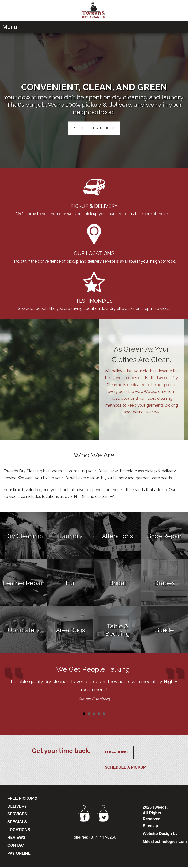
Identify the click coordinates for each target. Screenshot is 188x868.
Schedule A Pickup (94, 128)
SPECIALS (17, 823)
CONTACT (17, 846)
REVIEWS (16, 839)
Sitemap (151, 827)
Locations (116, 753)
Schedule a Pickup (125, 768)
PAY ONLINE (19, 854)
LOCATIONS (19, 831)
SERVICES (17, 815)
